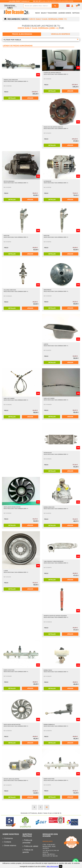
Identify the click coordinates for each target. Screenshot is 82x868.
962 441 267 (37, 1)
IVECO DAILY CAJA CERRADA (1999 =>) (48, 19)
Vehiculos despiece (60, 34)
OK (61, 866)
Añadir (30, 98)
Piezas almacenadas (22, 34)
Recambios (14, 19)
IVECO (24, 19)
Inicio (38, 13)
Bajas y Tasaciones (49, 13)
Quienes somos (65, 13)
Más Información (53, 866)
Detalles (12, 98)
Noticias (76, 13)
